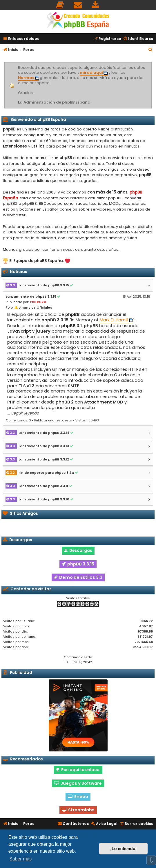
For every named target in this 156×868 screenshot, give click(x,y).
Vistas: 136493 (87, 420)
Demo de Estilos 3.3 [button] (78, 577)
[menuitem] (60, 5)
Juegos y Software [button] (78, 783)
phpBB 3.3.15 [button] (78, 564)
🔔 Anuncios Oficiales (33, 307)
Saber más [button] (20, 859)
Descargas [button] (78, 551)
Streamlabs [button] (78, 810)
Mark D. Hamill (114, 320)
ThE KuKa (38, 302)
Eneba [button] (78, 797)
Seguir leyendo (25, 413)
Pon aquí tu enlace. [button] (78, 770)
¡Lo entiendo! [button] (123, 849)
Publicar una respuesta (53, 420)
